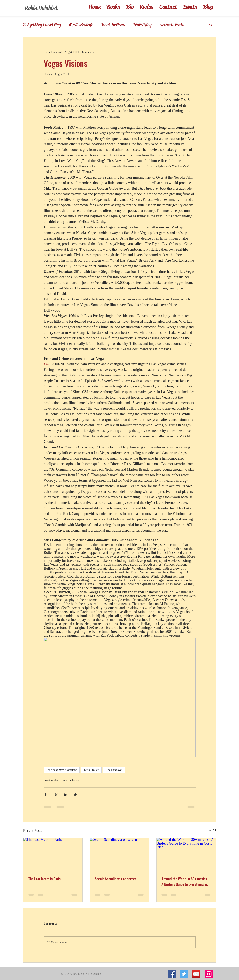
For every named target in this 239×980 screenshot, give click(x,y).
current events (172, 25)
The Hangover (114, 770)
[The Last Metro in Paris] (53, 854)
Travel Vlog (142, 25)
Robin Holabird (41, 8)
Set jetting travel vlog (42, 25)
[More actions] (193, 52)
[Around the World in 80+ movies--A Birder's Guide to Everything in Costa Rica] (186, 854)
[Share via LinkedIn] (66, 794)
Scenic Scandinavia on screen (116, 879)
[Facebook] (172, 974)
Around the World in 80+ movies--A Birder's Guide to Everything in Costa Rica (185, 881)
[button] (211, 25)
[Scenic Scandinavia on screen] (119, 854)
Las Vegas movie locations (62, 770)
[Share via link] (76, 794)
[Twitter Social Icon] (184, 974)
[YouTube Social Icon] (196, 974)
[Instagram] (209, 974)
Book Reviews (113, 25)
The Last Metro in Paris (44, 879)
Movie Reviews (81, 25)
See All (212, 830)
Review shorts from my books (62, 780)
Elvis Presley (91, 770)
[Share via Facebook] (46, 794)
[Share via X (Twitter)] (56, 794)
